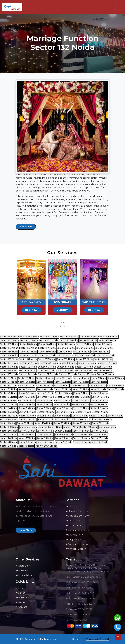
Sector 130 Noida (47, 352)
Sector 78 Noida (81, 401)
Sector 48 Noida (26, 446)
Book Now (26, 227)
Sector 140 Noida (87, 363)
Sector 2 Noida (45, 416)
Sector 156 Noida (28, 367)
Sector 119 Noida (103, 344)
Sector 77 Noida (63, 401)
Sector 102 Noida (81, 423)
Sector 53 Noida (81, 382)
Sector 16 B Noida (10, 340)
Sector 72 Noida (9, 389)
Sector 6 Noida (98, 389)
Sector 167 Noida (47, 355)
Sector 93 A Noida (48, 340)
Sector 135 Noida (84, 359)
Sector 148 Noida (9, 355)
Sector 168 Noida (100, 352)
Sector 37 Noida (45, 431)
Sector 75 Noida (9, 404)
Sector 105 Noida (62, 423)
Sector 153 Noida (68, 363)
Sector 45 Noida (27, 435)
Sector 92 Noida (98, 404)
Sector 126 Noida (47, 344)
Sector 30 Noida (99, 442)
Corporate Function (77, 544)
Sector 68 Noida (27, 382)
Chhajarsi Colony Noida (50, 427)
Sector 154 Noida (49, 363)
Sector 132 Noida (9, 416)
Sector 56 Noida (9, 386)
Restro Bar (73, 506)
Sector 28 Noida (9, 442)
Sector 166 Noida (84, 367)
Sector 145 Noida (87, 374)
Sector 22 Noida (81, 438)
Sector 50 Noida (79, 386)
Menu (20, 602)
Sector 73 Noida (63, 408)
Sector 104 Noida (43, 423)
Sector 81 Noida (9, 401)
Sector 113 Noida (99, 408)
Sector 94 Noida (9, 408)
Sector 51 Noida (44, 386)
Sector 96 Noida (45, 408)
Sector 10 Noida (25, 423)
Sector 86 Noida (9, 397)
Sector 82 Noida (64, 397)
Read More (26, 530)
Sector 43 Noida (63, 435)
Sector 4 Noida (71, 427)
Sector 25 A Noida (29, 337)
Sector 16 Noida (115, 416)
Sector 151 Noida (65, 367)
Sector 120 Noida (28, 344)
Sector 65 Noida (105, 374)
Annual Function (76, 549)
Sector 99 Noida (27, 389)
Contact (21, 607)
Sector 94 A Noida (89, 337)
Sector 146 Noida (9, 367)
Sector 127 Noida (28, 352)
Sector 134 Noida (104, 348)
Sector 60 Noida (63, 389)
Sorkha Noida (65, 352)
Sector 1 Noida (8, 423)
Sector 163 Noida (46, 371)
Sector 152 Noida (65, 359)
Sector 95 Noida (27, 408)
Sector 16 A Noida (109, 337)
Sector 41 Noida (63, 431)
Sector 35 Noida (81, 435)
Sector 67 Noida (9, 378)
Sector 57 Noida (97, 386)
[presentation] (61, 322)
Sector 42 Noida (81, 431)
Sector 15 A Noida (9, 337)
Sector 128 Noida (9, 344)
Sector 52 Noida (27, 386)
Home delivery (75, 525)
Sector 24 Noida (63, 438)
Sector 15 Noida (97, 416)
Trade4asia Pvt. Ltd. (98, 639)
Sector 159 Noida (9, 374)
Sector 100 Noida (9, 427)
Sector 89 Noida (64, 393)
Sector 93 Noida (80, 404)
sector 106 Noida (28, 419)
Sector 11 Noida (83, 412)
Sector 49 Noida (100, 397)
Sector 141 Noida (28, 359)
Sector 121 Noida (66, 344)
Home (20, 588)
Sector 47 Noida (9, 435)
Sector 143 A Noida (29, 363)
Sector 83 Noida (45, 397)
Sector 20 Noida (28, 427)
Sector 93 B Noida (69, 340)
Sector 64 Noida (9, 382)
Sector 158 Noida (84, 371)
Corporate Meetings (78, 530)
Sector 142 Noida (106, 355)
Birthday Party (75, 535)
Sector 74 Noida (27, 404)
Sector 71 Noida (81, 378)
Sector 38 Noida (9, 431)
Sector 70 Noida (45, 378)
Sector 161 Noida (28, 371)
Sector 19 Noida (28, 416)
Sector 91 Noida (26, 401)
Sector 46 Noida (99, 431)
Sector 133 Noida (85, 348)
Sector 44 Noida (45, 435)
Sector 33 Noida (64, 442)
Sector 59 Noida (81, 389)
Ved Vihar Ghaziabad (47, 446)
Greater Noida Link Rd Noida (71, 419)
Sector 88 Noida (27, 393)
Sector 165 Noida (9, 371)
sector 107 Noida (9, 419)
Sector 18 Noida (62, 416)
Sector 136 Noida (87, 355)
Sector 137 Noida (9, 359)
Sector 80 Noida (44, 401)
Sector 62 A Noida (49, 337)
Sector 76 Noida (99, 401)
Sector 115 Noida (9, 412)
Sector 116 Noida (82, 352)
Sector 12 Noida (100, 412)
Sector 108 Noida (65, 412)
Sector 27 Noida (27, 438)
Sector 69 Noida (116, 378)
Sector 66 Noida (45, 382)
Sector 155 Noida (9, 363)
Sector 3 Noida (8, 446)
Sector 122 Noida (28, 348)
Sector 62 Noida (63, 382)
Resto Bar (22, 571)
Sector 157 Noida (47, 359)
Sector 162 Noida (103, 371)
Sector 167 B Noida (48, 374)
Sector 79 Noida (9, 393)
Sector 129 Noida (66, 348)
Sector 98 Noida (63, 378)
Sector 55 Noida (99, 382)
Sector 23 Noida (99, 438)
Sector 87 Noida (46, 393)
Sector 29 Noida (27, 442)
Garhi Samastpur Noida (99, 419)
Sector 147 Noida (28, 355)
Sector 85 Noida (27, 397)
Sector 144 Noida (28, 374)
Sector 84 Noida (82, 397)
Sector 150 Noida (68, 374)
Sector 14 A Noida (69, 337)
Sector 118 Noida (85, 344)
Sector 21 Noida (81, 408)
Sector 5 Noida (62, 386)
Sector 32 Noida (45, 442)
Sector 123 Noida (9, 348)
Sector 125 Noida (88, 340)
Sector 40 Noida (89, 427)
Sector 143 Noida (103, 359)
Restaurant (73, 521)
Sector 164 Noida (65, 371)
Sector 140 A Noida (107, 363)
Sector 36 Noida (27, 431)
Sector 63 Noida (116, 389)
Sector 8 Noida (44, 404)
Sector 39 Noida (107, 427)
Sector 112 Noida (27, 412)
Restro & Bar (24, 598)
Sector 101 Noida (100, 423)
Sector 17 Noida (80, 416)
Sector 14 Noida (46, 419)
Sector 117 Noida (47, 348)
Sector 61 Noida (45, 389)
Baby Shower (74, 539)
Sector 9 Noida (81, 393)
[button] (61, 326)
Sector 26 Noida (9, 438)
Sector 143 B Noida (67, 355)
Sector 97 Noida (62, 404)
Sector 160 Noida (47, 367)
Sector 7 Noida (99, 378)
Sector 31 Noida (81, 442)
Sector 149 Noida (103, 367)
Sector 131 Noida (107, 340)
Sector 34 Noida (99, 435)
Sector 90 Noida (99, 393)
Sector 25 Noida (45, 438)
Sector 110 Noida (46, 412)
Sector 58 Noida (115, 386)
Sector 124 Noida (29, 340)
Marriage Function (77, 511)
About (20, 593)
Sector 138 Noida (9, 352)
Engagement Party (77, 516)
